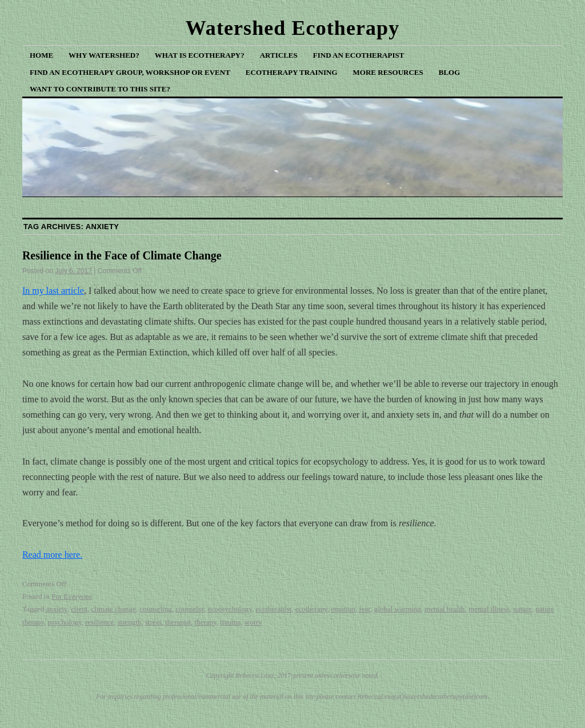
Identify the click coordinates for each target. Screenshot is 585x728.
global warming (398, 609)
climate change (114, 609)
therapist (178, 622)
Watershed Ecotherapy (293, 28)
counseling (155, 609)
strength (129, 622)
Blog (450, 72)
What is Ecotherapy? (200, 55)
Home (41, 55)
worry (253, 622)
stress (153, 622)
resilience (99, 622)
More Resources (388, 72)
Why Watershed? (104, 55)
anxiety (56, 609)
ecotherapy (311, 609)
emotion (343, 609)
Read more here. (52, 555)
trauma (230, 622)
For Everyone (72, 596)
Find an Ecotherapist (359, 55)
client (79, 609)
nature (522, 609)
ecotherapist (273, 609)
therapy (206, 622)
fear (364, 609)
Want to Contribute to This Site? (100, 89)
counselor (190, 609)
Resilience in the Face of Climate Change (122, 255)
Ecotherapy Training (292, 72)
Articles (279, 55)
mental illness (489, 609)
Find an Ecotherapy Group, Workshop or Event (130, 72)
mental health (444, 609)
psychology (65, 622)
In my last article (53, 291)
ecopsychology (230, 609)
